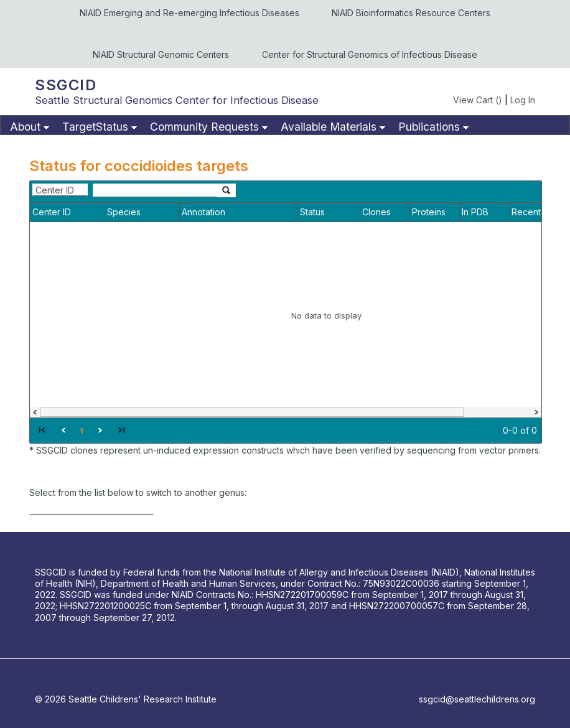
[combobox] (60, 190)
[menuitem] (28, 127)
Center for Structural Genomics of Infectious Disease (370, 54)
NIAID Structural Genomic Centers (161, 54)
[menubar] (285, 125)
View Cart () (478, 100)
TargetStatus (95, 127)
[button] (42, 429)
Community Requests (204, 127)
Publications (429, 127)
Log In (523, 100)
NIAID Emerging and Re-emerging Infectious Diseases (189, 13)
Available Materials (329, 127)
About (25, 127)
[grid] (286, 312)
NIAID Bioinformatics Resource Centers (411, 13)
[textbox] (155, 190)
